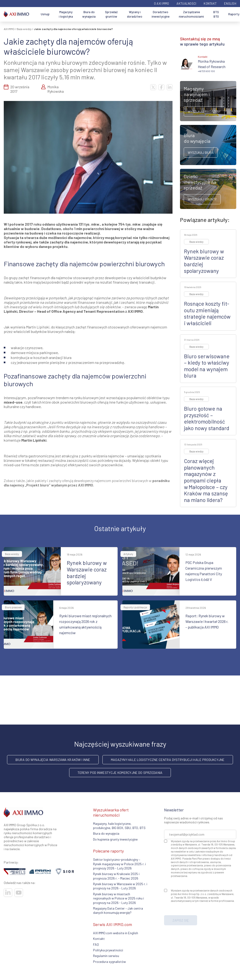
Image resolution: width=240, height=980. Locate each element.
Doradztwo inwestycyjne (161, 14)
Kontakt (210, 4)
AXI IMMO (9, 29)
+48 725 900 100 (206, 71)
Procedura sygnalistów (109, 962)
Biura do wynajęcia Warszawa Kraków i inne (53, 760)
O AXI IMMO (162, 4)
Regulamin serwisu (106, 956)
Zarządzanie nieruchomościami (191, 14)
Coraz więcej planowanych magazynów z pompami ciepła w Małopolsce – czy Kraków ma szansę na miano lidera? (206, 480)
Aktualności (186, 4)
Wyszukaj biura (201, 152)
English (230, 4)
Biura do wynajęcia (89, 14)
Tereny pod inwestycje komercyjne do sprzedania (120, 773)
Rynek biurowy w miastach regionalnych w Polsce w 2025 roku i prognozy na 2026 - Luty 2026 (118, 898)
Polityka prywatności (108, 950)
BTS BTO (216, 14)
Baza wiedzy (24, 29)
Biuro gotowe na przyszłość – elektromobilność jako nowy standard (207, 418)
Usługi (45, 14)
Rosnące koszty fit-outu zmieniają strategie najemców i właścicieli (207, 313)
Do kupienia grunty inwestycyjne (115, 839)
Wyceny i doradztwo (135, 14)
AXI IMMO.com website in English (116, 933)
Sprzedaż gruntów (111, 14)
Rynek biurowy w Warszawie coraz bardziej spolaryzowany (204, 261)
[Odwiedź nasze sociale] (8, 893)
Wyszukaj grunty (202, 199)
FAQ (96, 944)
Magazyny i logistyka (66, 14)
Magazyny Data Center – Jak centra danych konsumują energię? (118, 910)
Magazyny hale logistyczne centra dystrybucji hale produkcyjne (168, 760)
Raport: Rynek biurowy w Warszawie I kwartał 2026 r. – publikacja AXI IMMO (207, 621)
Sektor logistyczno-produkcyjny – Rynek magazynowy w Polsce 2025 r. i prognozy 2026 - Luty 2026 (119, 864)
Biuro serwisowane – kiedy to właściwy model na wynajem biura (207, 366)
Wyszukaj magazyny (204, 111)
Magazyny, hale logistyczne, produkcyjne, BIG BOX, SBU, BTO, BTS (119, 826)
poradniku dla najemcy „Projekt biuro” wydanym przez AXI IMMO (87, 483)
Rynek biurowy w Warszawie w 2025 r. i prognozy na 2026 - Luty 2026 (120, 886)
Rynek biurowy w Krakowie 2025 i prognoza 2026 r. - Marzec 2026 (116, 876)
